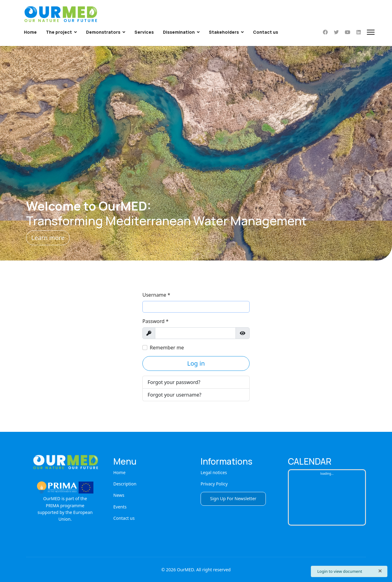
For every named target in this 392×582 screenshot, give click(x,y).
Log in (196, 363)
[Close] (380, 571)
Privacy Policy (214, 484)
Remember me (167, 348)
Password (155, 321)
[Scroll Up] (377, 558)
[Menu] (371, 32)
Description (125, 484)
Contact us (266, 32)
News (119, 495)
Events (120, 507)
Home (30, 32)
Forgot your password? (174, 382)
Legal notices (214, 472)
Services (144, 32)
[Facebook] (325, 32)
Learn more (48, 238)
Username (156, 295)
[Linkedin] (359, 32)
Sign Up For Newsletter (233, 498)
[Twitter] (336, 32)
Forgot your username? (174, 395)
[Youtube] (348, 32)
